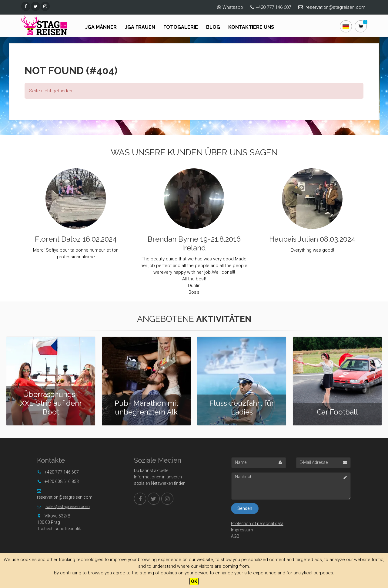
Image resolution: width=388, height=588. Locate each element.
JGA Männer (101, 27)
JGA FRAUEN (140, 27)
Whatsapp (233, 7)
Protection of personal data (257, 524)
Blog (213, 27)
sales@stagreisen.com (68, 507)
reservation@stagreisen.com (335, 7)
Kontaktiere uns (251, 27)
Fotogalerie (181, 27)
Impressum (242, 530)
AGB (235, 536)
